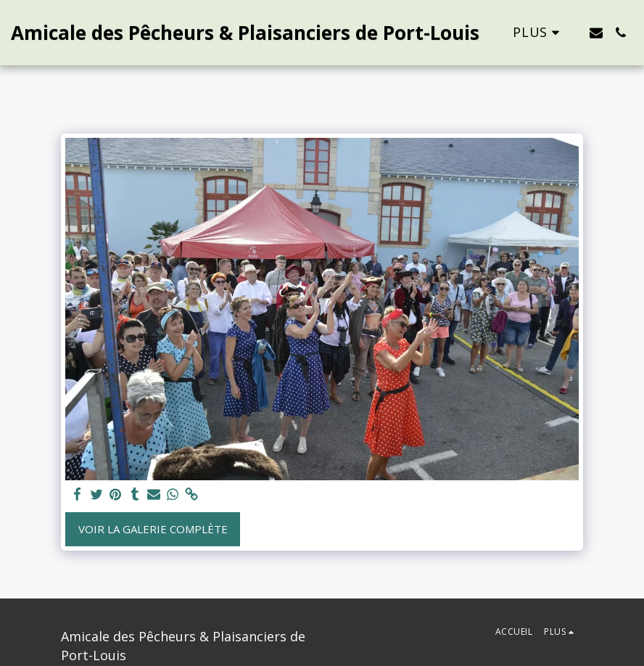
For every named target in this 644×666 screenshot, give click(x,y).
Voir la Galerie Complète (153, 529)
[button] (596, 33)
